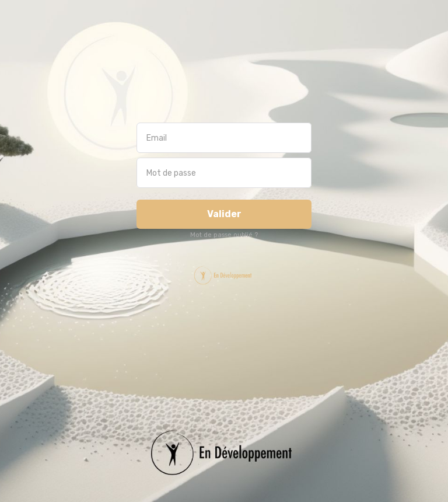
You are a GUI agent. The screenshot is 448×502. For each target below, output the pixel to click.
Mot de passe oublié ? (224, 235)
